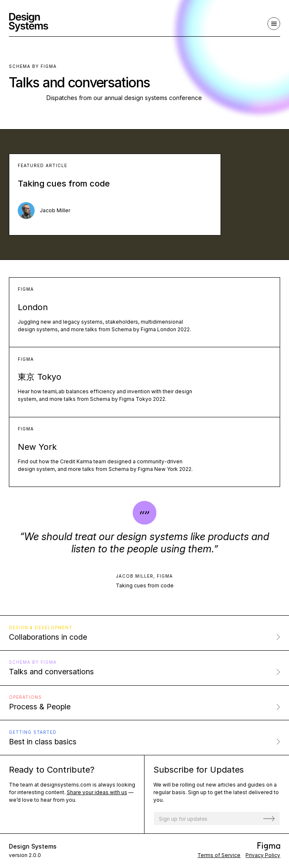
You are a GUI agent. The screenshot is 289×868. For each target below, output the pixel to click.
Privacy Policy (263, 855)
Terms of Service (219, 855)
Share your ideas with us (97, 792)
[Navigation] (274, 24)
